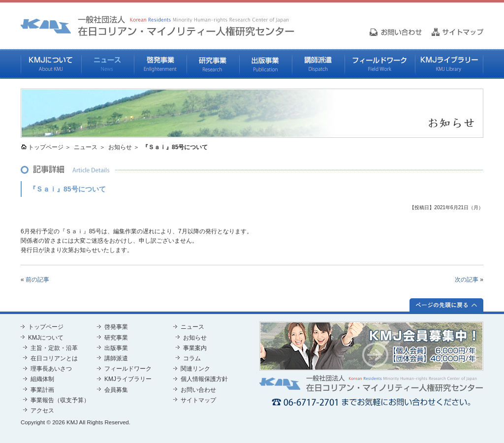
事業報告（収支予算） (60, 400)
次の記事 (467, 280)
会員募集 (116, 390)
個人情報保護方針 (204, 379)
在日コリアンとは (54, 358)
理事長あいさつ (51, 369)
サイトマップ (198, 400)
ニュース (108, 64)
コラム (192, 358)
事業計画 (42, 390)
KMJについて (51, 64)
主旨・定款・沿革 (54, 348)
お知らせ (120, 147)
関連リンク (195, 369)
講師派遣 (318, 64)
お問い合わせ (198, 390)
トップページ (46, 147)
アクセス (42, 411)
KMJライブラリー (449, 64)
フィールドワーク (380, 64)
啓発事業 (160, 64)
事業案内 (195, 348)
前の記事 (37, 280)
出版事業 (266, 64)
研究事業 (213, 64)
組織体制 (42, 379)
